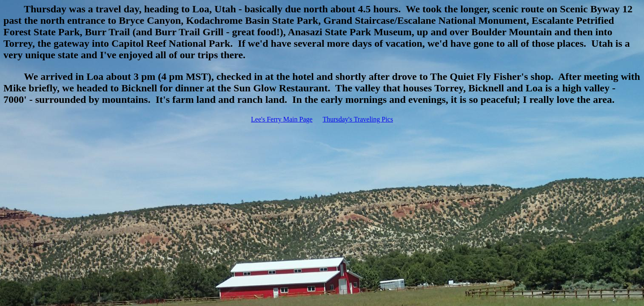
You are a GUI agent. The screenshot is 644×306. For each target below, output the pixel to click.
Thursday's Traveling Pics (358, 119)
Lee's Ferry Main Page (282, 119)
